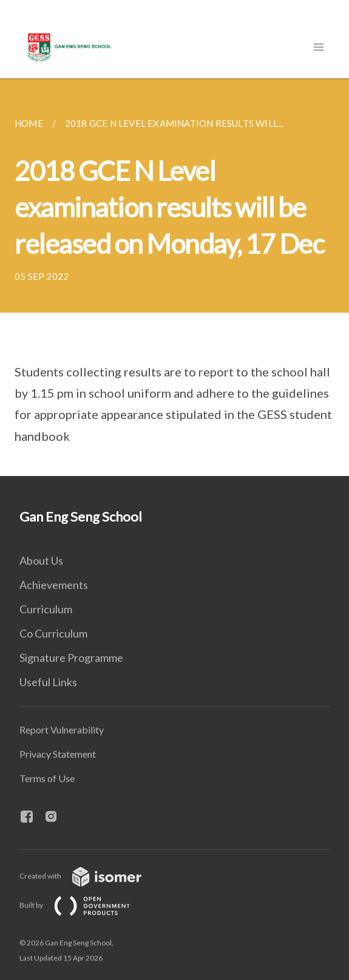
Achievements (54, 585)
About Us (41, 560)
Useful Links (48, 682)
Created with (90, 876)
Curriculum (46, 609)
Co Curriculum (53, 633)
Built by (84, 905)
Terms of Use (47, 778)
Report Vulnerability (62, 730)
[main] (174, 277)
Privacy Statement (58, 754)
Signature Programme (71, 658)
